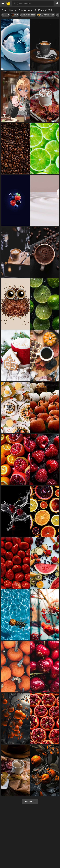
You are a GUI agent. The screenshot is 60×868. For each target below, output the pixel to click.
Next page (30, 801)
